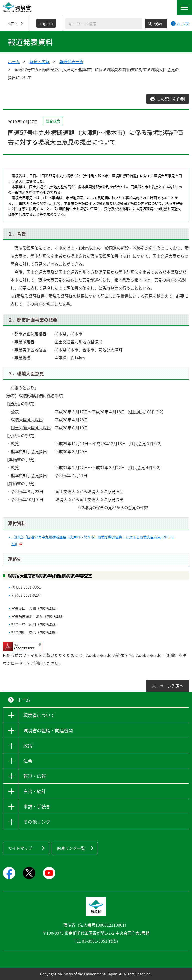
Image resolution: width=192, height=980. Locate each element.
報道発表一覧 (71, 61)
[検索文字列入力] (104, 24)
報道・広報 (40, 61)
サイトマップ (20, 848)
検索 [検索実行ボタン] (158, 23)
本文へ (13, 23)
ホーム (14, 61)
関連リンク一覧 (71, 848)
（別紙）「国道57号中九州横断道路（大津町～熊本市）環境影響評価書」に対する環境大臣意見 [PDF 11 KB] (93, 540)
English (46, 23)
